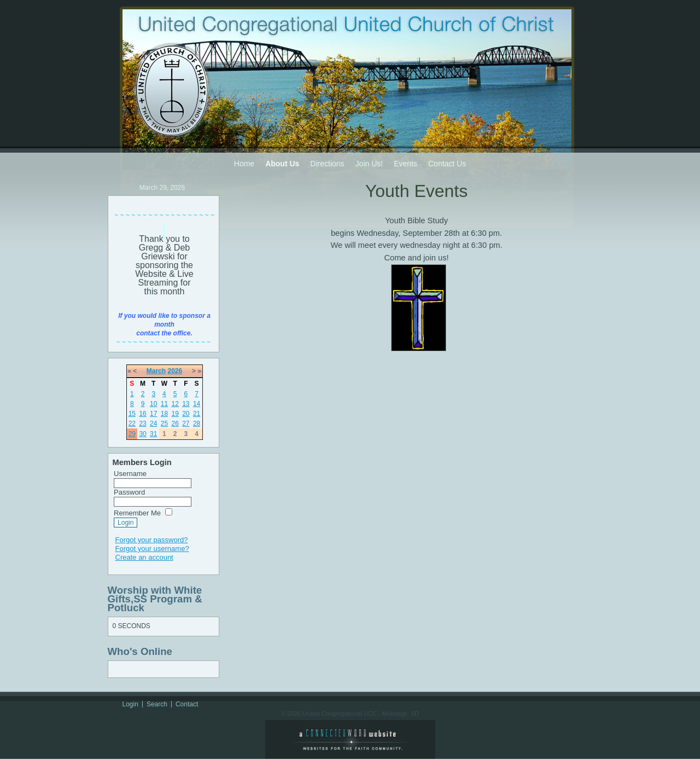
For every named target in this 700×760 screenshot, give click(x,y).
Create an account (144, 557)
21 (197, 414)
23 (142, 423)
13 (186, 404)
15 (132, 414)
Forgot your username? (152, 549)
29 (132, 434)
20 (186, 414)
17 (153, 414)
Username (130, 474)
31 (153, 434)
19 (175, 414)
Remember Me (137, 513)
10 (153, 404)
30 (142, 434)
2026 (175, 371)
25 (164, 423)
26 (175, 423)
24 (153, 423)
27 (186, 423)
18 (164, 414)
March (156, 371)
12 (175, 404)
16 (142, 414)
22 (132, 423)
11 (164, 404)
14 (197, 404)
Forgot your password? (152, 540)
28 (197, 423)
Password (129, 492)
